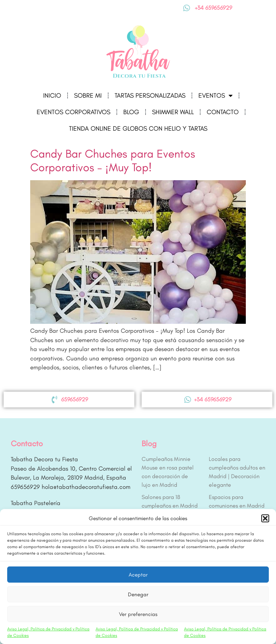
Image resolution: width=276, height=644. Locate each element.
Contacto (223, 112)
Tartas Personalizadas (150, 95)
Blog (131, 112)
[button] (265, 518)
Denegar (138, 594)
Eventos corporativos (73, 112)
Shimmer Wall (173, 112)
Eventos (215, 95)
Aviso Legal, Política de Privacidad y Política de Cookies (48, 632)
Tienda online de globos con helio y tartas (138, 129)
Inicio (52, 95)
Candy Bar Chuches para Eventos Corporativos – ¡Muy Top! (113, 160)
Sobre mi (88, 95)
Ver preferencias (138, 614)
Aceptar (138, 575)
